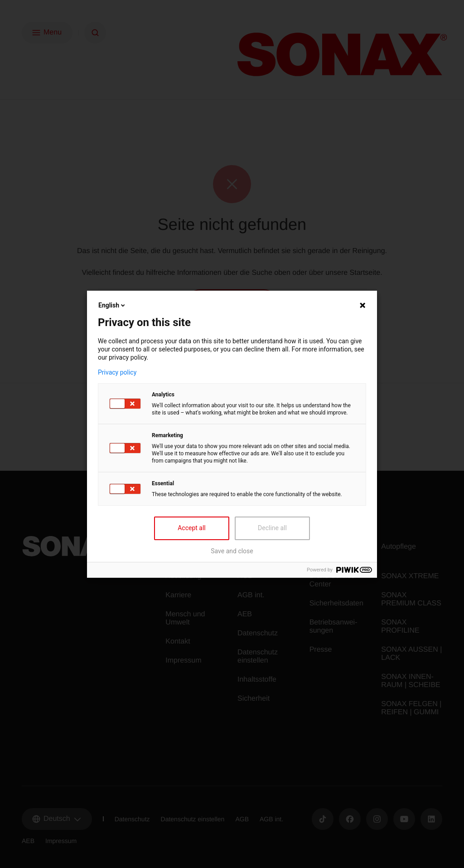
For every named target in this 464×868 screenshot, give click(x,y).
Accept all (192, 528)
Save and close (232, 551)
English (112, 305)
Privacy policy (117, 372)
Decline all (272, 528)
